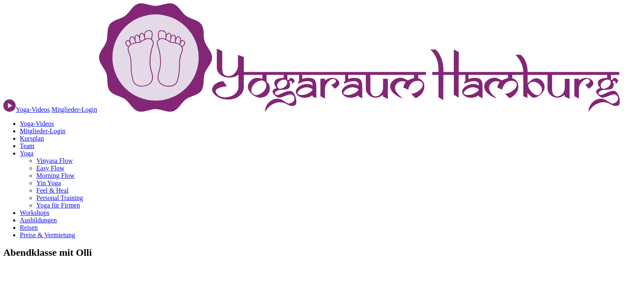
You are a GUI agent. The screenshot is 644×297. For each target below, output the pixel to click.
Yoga (27, 153)
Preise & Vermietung (47, 235)
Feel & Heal (52, 190)
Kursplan (32, 138)
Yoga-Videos (37, 124)
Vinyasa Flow (54, 161)
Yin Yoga (49, 183)
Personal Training (60, 198)
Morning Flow (55, 176)
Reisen (29, 227)
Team (27, 146)
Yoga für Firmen (58, 205)
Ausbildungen (38, 220)
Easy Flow (50, 168)
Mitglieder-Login (74, 110)
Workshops (35, 213)
